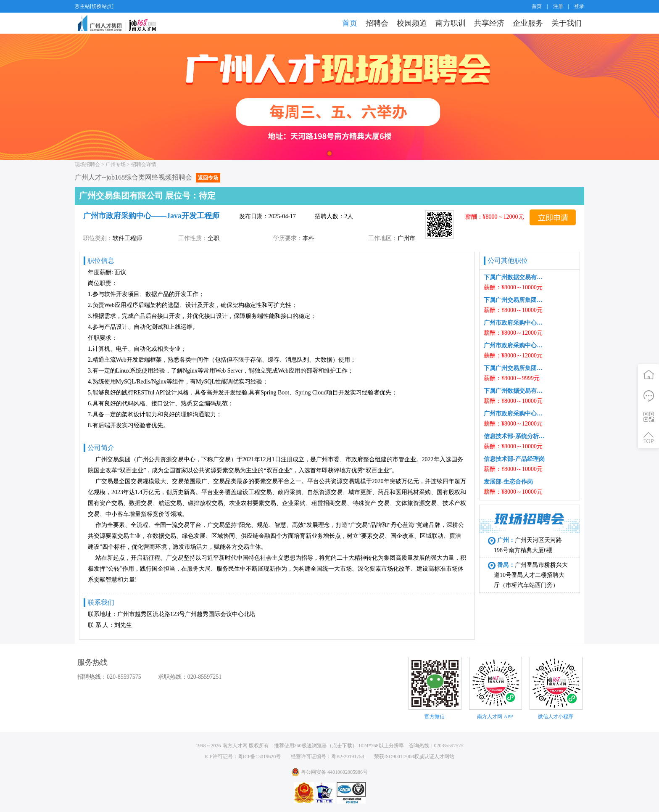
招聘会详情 (144, 164)
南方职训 (451, 23)
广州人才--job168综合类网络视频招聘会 (148, 177)
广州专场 (116, 164)
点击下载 (342, 746)
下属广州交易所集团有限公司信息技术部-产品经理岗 (515, 300)
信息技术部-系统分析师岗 (515, 436)
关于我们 (567, 23)
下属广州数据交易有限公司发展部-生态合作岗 (515, 391)
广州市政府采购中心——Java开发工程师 (515, 345)
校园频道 (412, 23)
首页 (537, 6)
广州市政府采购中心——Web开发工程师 (515, 323)
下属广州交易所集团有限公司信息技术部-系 (515, 368)
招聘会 (377, 23)
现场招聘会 (87, 164)
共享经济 (489, 23)
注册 (558, 6)
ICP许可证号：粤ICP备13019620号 (243, 756)
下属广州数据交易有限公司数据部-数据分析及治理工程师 (515, 277)
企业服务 (528, 23)
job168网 (120, 23)
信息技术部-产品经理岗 (514, 459)
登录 (579, 6)
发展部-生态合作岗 (508, 482)
